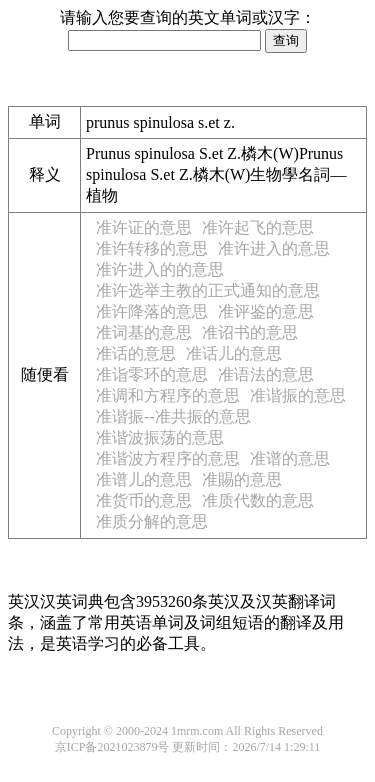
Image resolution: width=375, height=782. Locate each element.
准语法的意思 (266, 374)
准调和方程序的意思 (168, 395)
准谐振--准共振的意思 (173, 416)
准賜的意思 (242, 479)
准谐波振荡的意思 (160, 437)
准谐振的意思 (298, 395)
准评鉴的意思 (266, 311)
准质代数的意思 (258, 500)
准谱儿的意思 (144, 479)
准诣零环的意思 (152, 374)
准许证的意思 (144, 227)
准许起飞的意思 (258, 227)
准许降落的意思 (152, 311)
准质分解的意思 (152, 521)
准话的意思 (136, 353)
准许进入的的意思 (160, 269)
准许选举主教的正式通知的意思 (208, 290)
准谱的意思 (290, 458)
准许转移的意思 (152, 248)
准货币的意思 (144, 500)
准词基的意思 (144, 332)
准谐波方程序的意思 (168, 458)
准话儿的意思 (234, 353)
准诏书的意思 (250, 332)
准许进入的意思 (274, 248)
